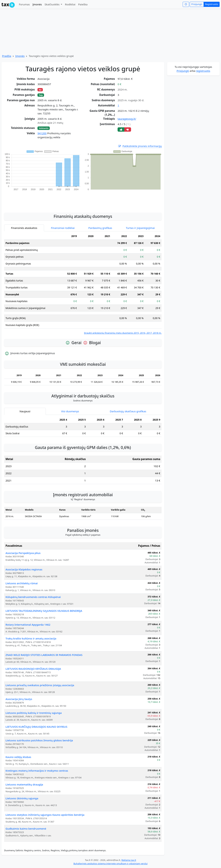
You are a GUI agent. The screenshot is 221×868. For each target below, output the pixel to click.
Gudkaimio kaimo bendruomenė (26, 829)
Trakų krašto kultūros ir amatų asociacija (31, 638)
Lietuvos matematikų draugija (24, 784)
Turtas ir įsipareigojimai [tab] (140, 228)
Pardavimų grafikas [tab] (100, 228)
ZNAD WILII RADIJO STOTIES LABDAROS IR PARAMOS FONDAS (44, 655)
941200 (42, 133)
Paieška (83, 4)
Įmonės (37, 4)
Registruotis (212, 4)
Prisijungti (197, 4)
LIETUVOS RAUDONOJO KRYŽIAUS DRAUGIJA (33, 669)
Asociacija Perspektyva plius (23, 553)
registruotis (203, 71)
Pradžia (7, 56)
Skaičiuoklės (52, 4)
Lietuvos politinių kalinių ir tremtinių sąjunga (34, 713)
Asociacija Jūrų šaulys (19, 699)
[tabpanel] (83, 284)
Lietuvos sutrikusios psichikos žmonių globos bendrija (39, 740)
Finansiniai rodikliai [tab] (63, 228)
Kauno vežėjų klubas (18, 757)
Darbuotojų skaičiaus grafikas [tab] (128, 411)
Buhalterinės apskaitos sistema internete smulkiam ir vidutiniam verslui (110, 864)
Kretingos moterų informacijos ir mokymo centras (37, 771)
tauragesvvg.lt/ (127, 119)
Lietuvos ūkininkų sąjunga (22, 798)
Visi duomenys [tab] (70, 411)
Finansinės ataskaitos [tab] (24, 228)
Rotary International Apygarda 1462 (28, 625)
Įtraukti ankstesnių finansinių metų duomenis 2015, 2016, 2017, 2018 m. (123, 333)
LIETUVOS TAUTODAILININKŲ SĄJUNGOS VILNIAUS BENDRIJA (44, 611)
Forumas (24, 4)
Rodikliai (70, 4)
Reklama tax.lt (129, 860)
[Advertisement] (83, 200)
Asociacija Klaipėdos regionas (24, 569)
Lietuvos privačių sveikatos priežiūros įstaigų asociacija (40, 685)
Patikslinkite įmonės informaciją (140, 146)
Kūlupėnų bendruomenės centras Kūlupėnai (33, 597)
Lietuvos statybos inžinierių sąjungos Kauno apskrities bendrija (45, 815)
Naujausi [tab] (25, 411)
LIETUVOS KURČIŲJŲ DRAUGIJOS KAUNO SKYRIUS (36, 727)
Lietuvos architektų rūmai (22, 583)
